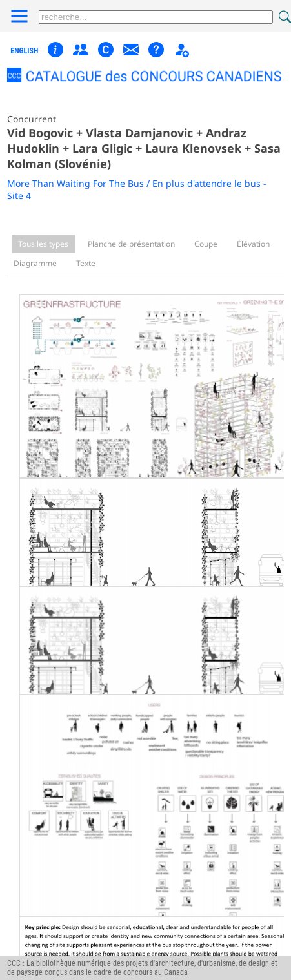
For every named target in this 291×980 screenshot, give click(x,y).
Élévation (253, 244)
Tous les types (43, 244)
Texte (86, 263)
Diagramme (35, 263)
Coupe (206, 244)
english (24, 51)
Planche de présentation (131, 244)
